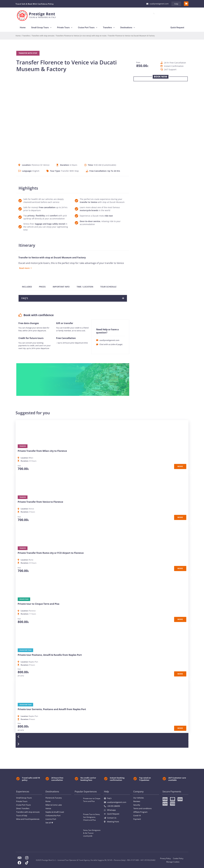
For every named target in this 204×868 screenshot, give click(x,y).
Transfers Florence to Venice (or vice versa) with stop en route (81, 36)
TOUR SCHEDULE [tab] (108, 287)
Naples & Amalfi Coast (55, 812)
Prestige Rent (42, 14)
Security (137, 805)
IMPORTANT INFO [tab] (61, 287)
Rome (48, 801)
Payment (137, 819)
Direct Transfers (23, 808)
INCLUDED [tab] (27, 287)
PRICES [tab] (42, 287)
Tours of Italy (22, 816)
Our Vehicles (139, 798)
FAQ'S (25, 298)
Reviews (137, 801)
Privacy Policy (165, 858)
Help (176, 4)
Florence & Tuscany (54, 798)
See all (49, 823)
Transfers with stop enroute (43, 36)
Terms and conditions (142, 808)
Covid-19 (137, 816)
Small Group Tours (24, 798)
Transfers (26, 36)
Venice (48, 808)
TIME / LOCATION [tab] (85, 287)
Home (18, 36)
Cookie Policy (178, 858)
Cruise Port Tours (23, 805)
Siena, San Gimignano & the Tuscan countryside (92, 833)
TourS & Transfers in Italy (42, 17)
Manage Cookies (173, 862)
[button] (73, 298)
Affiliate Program (140, 812)
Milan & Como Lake (54, 805)
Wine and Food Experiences (28, 819)
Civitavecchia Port (53, 816)
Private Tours (22, 801)
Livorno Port (51, 819)
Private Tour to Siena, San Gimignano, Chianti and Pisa (92, 817)
